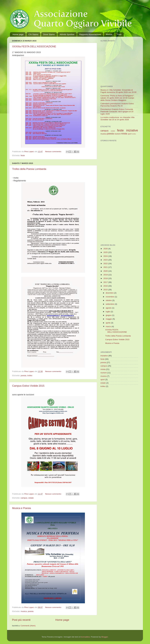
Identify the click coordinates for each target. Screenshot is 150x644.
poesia (23, 376)
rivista (124, 134)
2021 (106, 267)
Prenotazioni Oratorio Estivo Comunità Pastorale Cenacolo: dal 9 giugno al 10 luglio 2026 (117, 112)
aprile (108, 323)
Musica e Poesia (22, 508)
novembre (110, 297)
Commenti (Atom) (28, 626)
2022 (106, 264)
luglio (108, 312)
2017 (106, 282)
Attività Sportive (67, 34)
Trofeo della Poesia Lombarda (29, 169)
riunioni (118, 134)
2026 (106, 249)
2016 (106, 286)
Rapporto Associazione (90, 34)
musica (24, 611)
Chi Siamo (33, 34)
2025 (106, 252)
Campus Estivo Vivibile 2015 (28, 386)
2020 (106, 271)
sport (130, 134)
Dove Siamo (49, 34)
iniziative (132, 130)
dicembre (110, 293)
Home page (18, 34)
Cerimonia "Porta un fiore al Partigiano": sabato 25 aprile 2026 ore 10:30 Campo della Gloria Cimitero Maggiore (117, 98)
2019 (106, 275)
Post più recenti (21, 620)
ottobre (109, 300)
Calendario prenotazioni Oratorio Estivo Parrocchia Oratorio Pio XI (117, 105)
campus (24, 498)
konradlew (85, 637)
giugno (109, 315)
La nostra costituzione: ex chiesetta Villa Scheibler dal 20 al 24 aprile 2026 (117, 118)
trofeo (30, 376)
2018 (106, 278)
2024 (106, 256)
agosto (109, 308)
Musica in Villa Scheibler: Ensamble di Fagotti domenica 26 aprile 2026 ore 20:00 (118, 91)
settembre (110, 304)
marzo (109, 326)
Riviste (109, 34)
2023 (106, 260)
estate (31, 498)
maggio (109, 319)
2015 (106, 290)
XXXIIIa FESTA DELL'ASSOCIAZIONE (34, 47)
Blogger (105, 637)
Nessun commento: (54, 152)
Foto (119, 34)
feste (23, 155)
